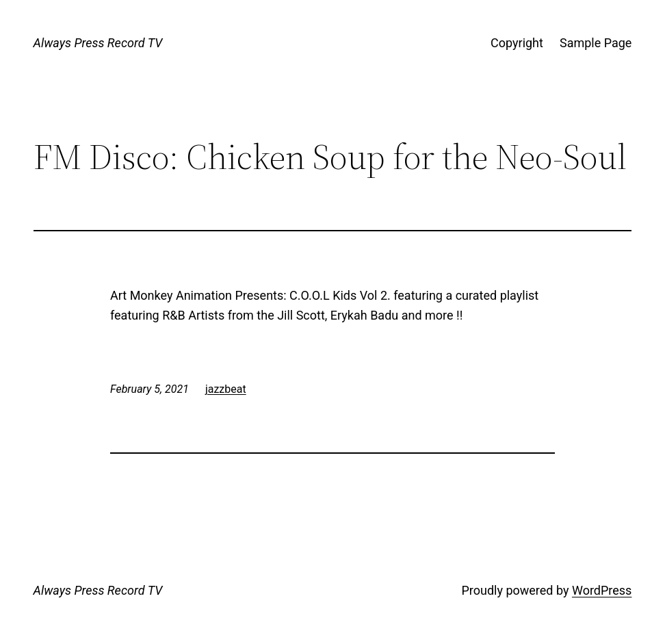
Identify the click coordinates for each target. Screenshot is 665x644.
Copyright (517, 43)
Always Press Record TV (98, 43)
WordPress (602, 590)
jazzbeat (226, 389)
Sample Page (596, 43)
